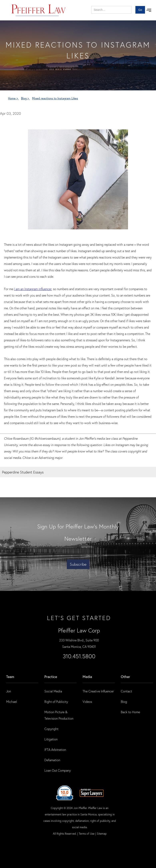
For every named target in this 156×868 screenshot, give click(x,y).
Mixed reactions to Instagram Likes (55, 98)
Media (87, 677)
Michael (12, 702)
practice (51, 677)
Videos (87, 702)
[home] (39, 10)
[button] (149, 10)
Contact (126, 691)
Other (125, 677)
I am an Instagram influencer (33, 289)
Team (10, 677)
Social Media (53, 691)
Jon (9, 691)
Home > (13, 98)
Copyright (51, 729)
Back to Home (130, 712)
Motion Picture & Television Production (59, 715)
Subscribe (78, 564)
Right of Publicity (56, 702)
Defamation (52, 760)
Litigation (51, 739)
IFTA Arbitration (55, 750)
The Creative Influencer (98, 691)
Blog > (25, 98)
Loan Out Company (58, 770)
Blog (124, 702)
